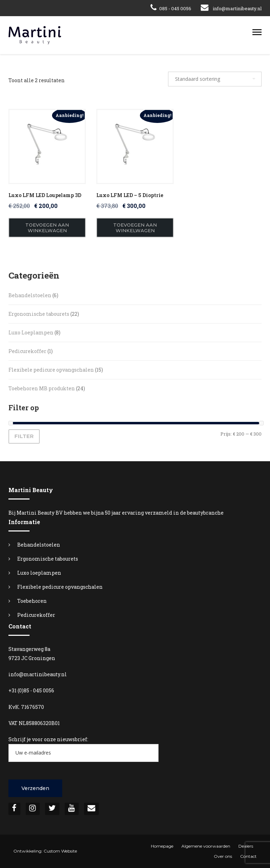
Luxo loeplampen (39, 573)
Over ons (223, 856)
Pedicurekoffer (36, 615)
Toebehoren (32, 601)
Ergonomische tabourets (48, 559)
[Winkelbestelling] (215, 79)
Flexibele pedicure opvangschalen (60, 587)
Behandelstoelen (39, 545)
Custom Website (60, 851)
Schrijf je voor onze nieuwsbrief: (83, 749)
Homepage (162, 846)
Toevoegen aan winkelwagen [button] (47, 228)
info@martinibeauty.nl (237, 8)
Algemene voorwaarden (206, 846)
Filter (24, 436)
